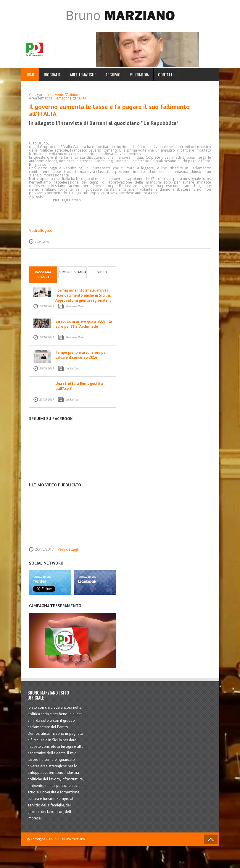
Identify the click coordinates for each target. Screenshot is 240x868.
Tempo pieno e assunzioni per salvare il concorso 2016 (81, 355)
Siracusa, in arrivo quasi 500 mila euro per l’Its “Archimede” (84, 324)
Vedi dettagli (68, 549)
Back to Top (211, 839)
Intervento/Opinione (64, 95)
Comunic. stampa (73, 272)
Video (102, 272)
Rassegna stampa (43, 275)
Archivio (113, 74)
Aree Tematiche (83, 74)
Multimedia (139, 74)
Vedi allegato (41, 230)
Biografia (52, 74)
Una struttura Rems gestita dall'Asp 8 (79, 386)
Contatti (166, 74)
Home (30, 74)
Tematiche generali (70, 98)
